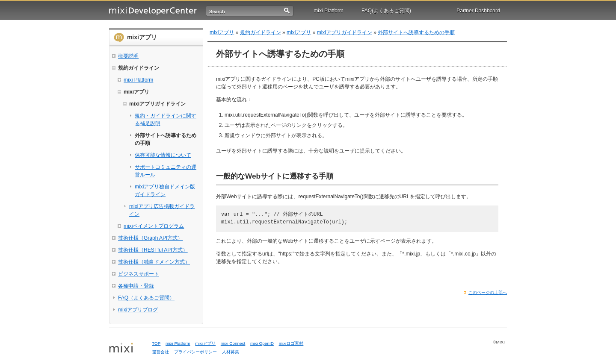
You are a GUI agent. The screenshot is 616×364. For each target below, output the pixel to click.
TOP (156, 343)
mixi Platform (328, 11)
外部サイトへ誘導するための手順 (416, 32)
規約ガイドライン (261, 32)
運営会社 (160, 352)
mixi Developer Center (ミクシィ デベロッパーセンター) (153, 11)
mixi (127, 348)
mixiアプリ (142, 37)
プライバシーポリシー (195, 352)
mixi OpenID (262, 343)
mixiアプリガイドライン (345, 32)
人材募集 (231, 352)
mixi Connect (233, 343)
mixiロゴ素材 (291, 343)
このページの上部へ (488, 292)
